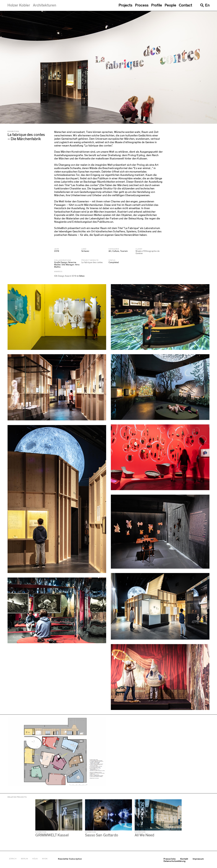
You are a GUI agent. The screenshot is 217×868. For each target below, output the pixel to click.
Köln (35, 859)
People (170, 5)
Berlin (24, 859)
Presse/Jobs (170, 859)
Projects (126, 5)
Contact (186, 5)
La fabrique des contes (92, 262)
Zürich (13, 859)
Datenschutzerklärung (175, 861)
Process (142, 5)
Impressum (198, 859)
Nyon (45, 859)
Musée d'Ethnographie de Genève (148, 252)
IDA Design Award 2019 (65, 276)
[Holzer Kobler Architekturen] (32, 5)
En (207, 5)
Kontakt (184, 859)
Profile (157, 5)
